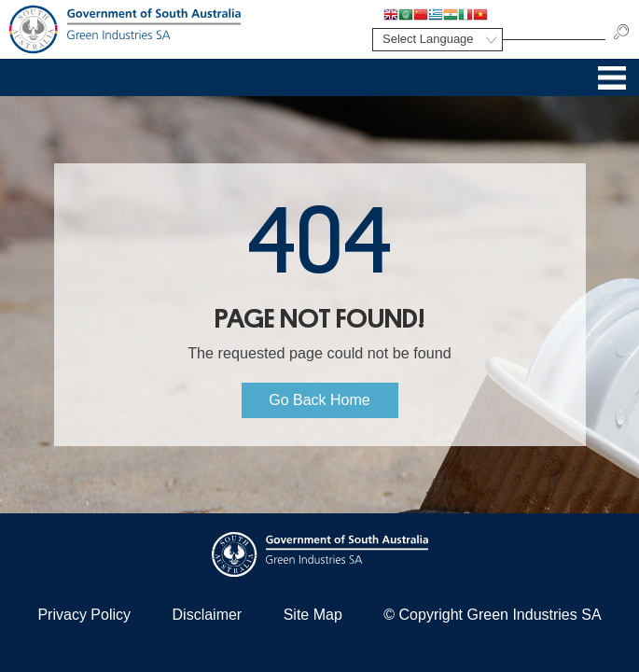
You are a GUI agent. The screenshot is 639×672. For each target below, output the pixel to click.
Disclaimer (208, 615)
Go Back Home (319, 400)
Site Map (313, 615)
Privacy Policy (84, 615)
